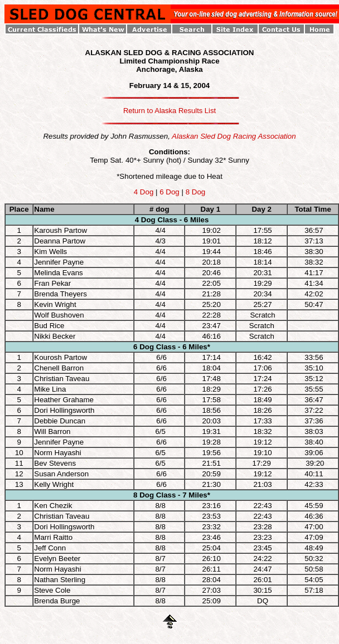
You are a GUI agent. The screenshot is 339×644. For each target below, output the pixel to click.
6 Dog (169, 192)
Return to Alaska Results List (169, 111)
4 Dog (144, 192)
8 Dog (196, 192)
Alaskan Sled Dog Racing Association (234, 136)
